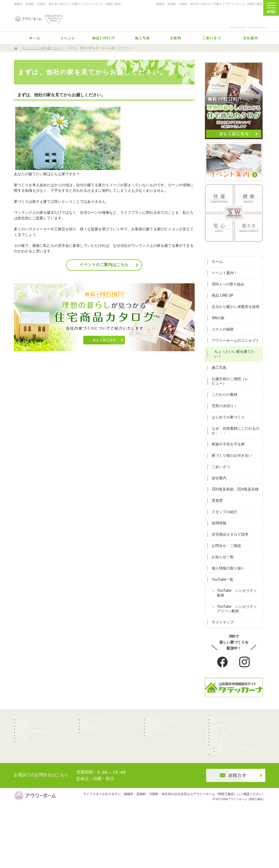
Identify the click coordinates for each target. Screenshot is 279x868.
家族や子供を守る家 (226, 448)
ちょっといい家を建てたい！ (236, 365)
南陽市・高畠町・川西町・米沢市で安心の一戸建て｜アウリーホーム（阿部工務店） (69, 4)
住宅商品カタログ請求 (228, 538)
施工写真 (217, 376)
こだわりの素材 (222, 398)
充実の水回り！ (222, 410)
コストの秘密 (220, 342)
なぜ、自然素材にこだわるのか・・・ (233, 435)
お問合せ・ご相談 (224, 550)
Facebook (223, 662)
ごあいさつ (218, 471)
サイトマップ (220, 622)
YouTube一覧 (220, 583)
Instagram (245, 662)
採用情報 (217, 527)
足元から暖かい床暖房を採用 (233, 320)
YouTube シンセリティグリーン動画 (236, 608)
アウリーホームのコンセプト (233, 353)
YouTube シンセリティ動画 (238, 594)
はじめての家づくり (226, 421)
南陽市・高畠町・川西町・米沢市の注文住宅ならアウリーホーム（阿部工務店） (180, 843)
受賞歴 (215, 504)
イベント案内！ (222, 286)
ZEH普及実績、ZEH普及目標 (233, 493)
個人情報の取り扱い (226, 572)
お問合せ (237, 19)
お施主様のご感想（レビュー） (235, 387)
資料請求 (257, 19)
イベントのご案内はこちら (104, 265)
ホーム (215, 275)
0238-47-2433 (151, 19)
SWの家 (216, 331)
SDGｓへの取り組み (226, 297)
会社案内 (217, 482)
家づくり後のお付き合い (229, 459)
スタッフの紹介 (222, 516)
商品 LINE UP (220, 308)
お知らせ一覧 (220, 561)
